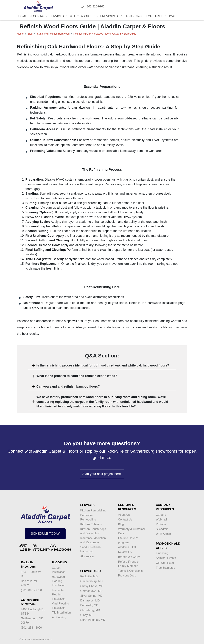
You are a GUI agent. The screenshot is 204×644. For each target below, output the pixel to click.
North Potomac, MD (93, 620)
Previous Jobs (112, 16)
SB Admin (162, 529)
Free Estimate (166, 16)
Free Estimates (166, 568)
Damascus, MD (90, 600)
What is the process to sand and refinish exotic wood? (77, 376)
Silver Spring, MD (91, 596)
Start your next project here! (102, 474)
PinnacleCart (46, 640)
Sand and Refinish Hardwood (53, 34)
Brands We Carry (129, 557)
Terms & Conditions (130, 571)
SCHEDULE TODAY (45, 534)
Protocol (161, 524)
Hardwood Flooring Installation (59, 581)
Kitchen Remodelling (93, 510)
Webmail (161, 520)
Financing (134, 16)
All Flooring (59, 617)
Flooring (38, 16)
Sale (73, 16)
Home (23, 16)
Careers (161, 515)
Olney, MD (87, 615)
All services (87, 556)
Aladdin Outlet (127, 547)
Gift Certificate (165, 563)
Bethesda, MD (89, 605)
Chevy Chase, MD (92, 586)
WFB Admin (163, 534)
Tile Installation (61, 613)
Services (57, 16)
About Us (89, 16)
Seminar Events (166, 558)
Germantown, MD (91, 591)
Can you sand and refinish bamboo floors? (68, 387)
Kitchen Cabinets (91, 524)
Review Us (125, 552)
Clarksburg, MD (90, 610)
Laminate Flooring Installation (59, 594)
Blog (148, 16)
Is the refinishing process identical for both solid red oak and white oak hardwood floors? (103, 365)
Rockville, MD (89, 576)
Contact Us (125, 520)
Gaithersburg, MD (91, 581)
